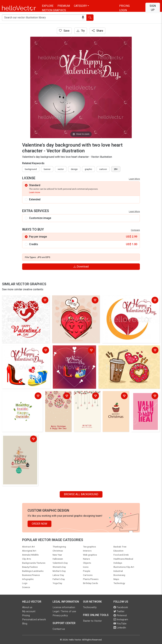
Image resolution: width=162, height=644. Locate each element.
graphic (88, 169)
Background (31, 169)
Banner (47, 169)
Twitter (119, 611)
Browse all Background (81, 494)
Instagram (121, 619)
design (74, 169)
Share (97, 31)
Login (123, 10)
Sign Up (153, 8)
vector (61, 169)
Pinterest (120, 615)
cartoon (103, 169)
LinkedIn (120, 628)
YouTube (120, 624)
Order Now (39, 524)
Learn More (134, 179)
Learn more (35, 192)
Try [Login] (81, 31)
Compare (135, 230)
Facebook (121, 607)
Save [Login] (64, 31)
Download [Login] (81, 267)
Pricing (124, 6)
